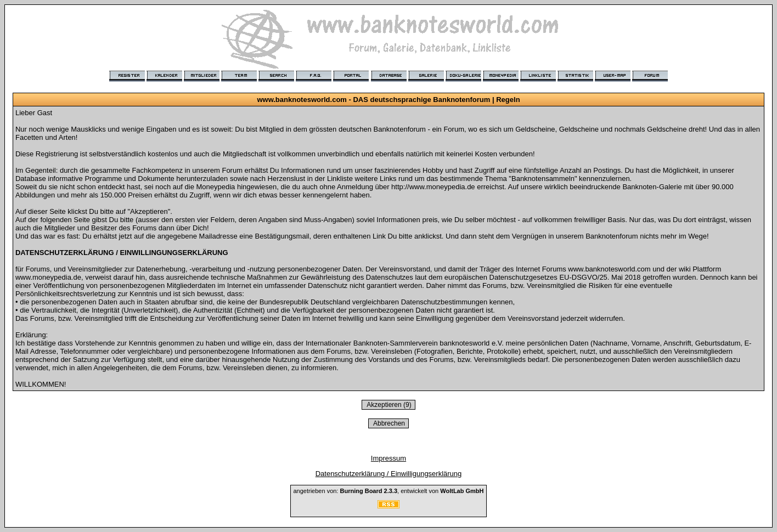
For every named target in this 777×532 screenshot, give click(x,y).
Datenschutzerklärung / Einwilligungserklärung (389, 474)
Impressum (388, 458)
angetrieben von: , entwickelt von (388, 491)
